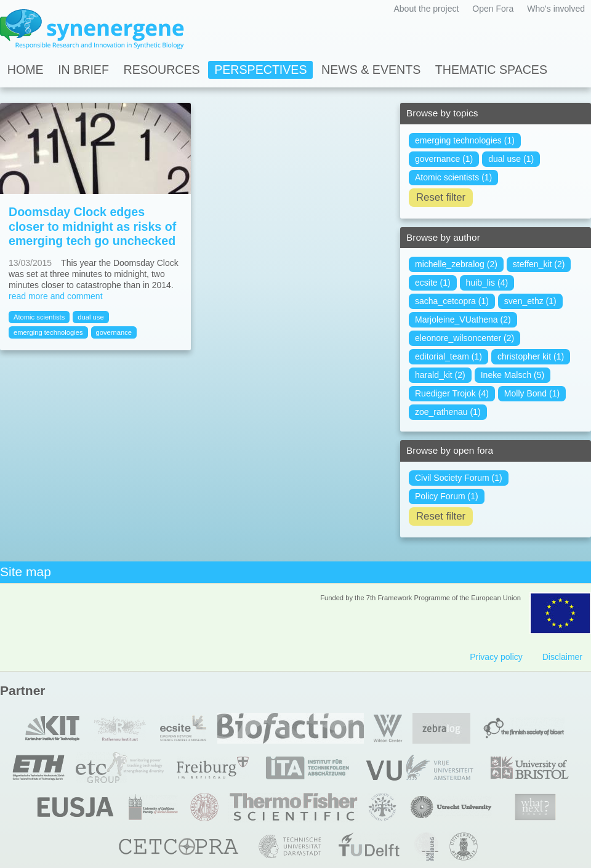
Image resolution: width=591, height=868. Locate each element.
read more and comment (56, 296)
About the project (426, 9)
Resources (162, 70)
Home (26, 70)
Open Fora (493, 9)
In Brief (83, 70)
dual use (90, 317)
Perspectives (260, 70)
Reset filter (441, 197)
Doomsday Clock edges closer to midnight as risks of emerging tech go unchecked (92, 226)
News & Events (371, 70)
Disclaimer (562, 657)
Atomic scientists (39, 317)
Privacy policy (496, 657)
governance (114, 332)
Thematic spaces (491, 70)
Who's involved (556, 9)
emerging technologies (48, 332)
